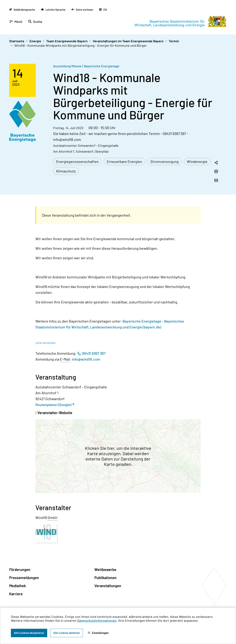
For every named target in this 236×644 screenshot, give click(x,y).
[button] (82, 9)
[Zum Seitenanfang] (228, 322)
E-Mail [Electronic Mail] (65, 359)
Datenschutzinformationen (97, 620)
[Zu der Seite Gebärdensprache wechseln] (22, 9)
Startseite (17, 41)
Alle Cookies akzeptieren (29, 633)
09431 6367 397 (94, 353)
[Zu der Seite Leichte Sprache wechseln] (53, 9)
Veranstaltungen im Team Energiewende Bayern (128, 41)
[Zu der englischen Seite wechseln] (103, 9)
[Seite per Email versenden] (216, 181)
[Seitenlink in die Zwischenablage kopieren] (216, 163)
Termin (174, 41)
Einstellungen (98, 633)
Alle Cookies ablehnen (67, 633)
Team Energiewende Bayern (67, 41)
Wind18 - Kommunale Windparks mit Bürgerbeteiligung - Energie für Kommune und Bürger (81, 45)
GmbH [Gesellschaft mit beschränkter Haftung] (52, 517)
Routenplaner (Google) (53, 405)
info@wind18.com (86, 359)
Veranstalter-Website (54, 413)
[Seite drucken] (216, 172)
